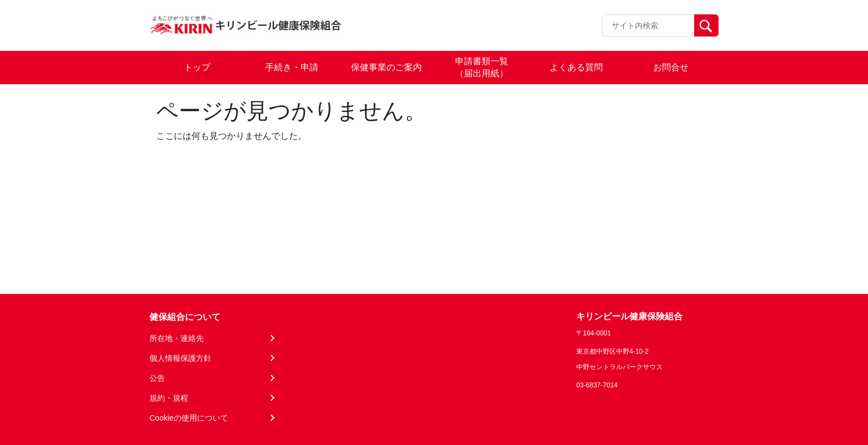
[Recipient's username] (649, 25)
